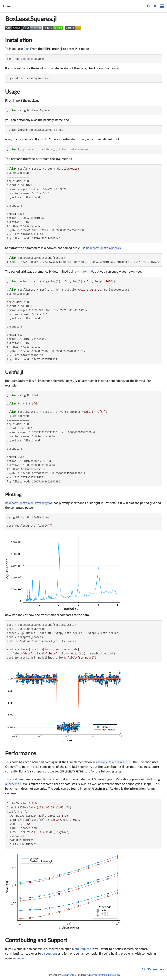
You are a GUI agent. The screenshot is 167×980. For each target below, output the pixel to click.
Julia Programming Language (103, 975)
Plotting (13, 495)
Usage (13, 92)
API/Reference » (153, 969)
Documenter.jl (69, 975)
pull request (83, 949)
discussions (50, 954)
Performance (21, 754)
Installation (19, 40)
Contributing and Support (36, 940)
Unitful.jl (14, 373)
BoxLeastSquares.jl (31, 19)
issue (20, 958)
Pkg (26, 49)
